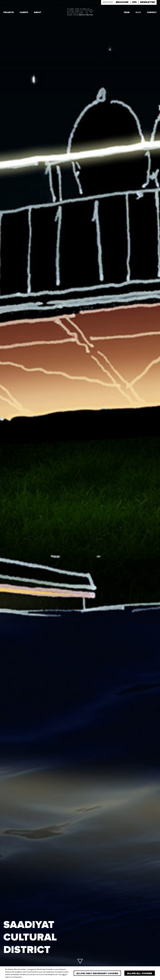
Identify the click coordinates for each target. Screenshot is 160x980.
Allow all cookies (140, 973)
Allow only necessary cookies (97, 973)
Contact (152, 12)
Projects (9, 12)
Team (127, 12)
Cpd (134, 2)
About (38, 12)
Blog (138, 12)
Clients (24, 12)
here (64, 974)
